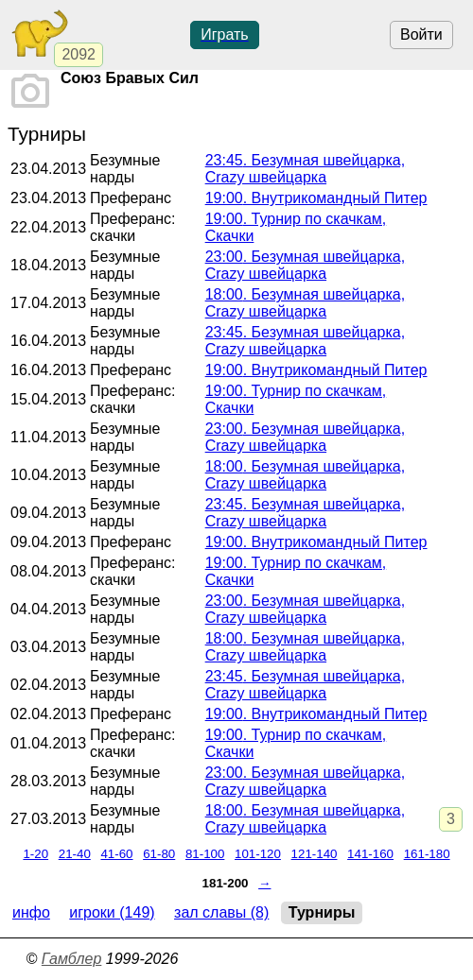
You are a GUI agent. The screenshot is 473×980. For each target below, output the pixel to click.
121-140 (315, 854)
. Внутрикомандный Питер (316, 198)
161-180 (427, 854)
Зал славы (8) (221, 912)
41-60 (116, 854)
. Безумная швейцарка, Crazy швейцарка (305, 169)
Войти (421, 34)
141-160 (370, 854)
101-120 (258, 854)
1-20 (35, 854)
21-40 (75, 854)
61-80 (159, 854)
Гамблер (72, 959)
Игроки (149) (112, 912)
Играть (224, 34)
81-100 (205, 854)
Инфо (31, 912)
